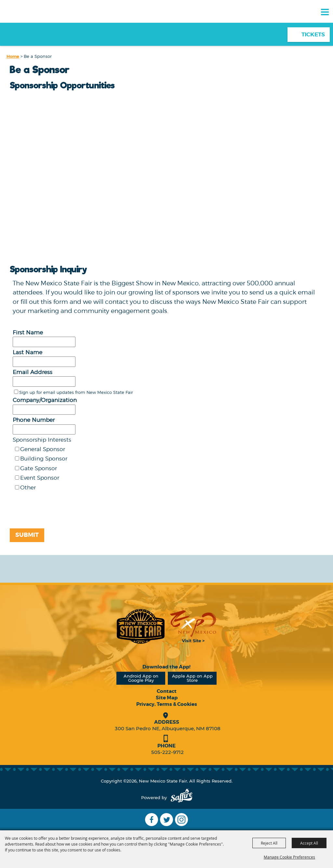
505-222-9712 (167, 752)
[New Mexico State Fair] (28, 23)
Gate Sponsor (39, 468)
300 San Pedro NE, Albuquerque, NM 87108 (168, 728)
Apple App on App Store (192, 678)
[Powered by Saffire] (181, 798)
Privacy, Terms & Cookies (167, 704)
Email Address (33, 372)
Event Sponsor (40, 478)
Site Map (167, 698)
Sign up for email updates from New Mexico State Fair (76, 392)
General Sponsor (43, 449)
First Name (28, 332)
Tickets (313, 34)
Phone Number (34, 420)
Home (13, 56)
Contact (167, 691)
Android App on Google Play (141, 678)
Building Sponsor (44, 459)
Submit (27, 535)
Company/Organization (45, 400)
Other (28, 487)
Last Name (27, 352)
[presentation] (57, 512)
